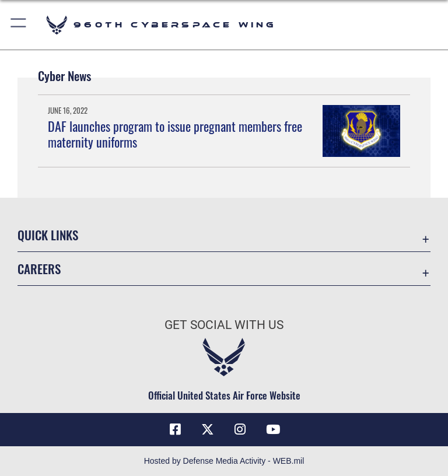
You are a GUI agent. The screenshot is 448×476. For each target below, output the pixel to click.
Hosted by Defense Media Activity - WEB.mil (224, 461)
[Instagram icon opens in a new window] (240, 429)
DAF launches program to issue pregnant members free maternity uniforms (175, 134)
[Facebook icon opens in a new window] (175, 429)
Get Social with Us (224, 325)
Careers (39, 269)
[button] (19, 25)
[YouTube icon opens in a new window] (273, 429)
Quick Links (48, 235)
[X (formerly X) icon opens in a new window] (208, 429)
